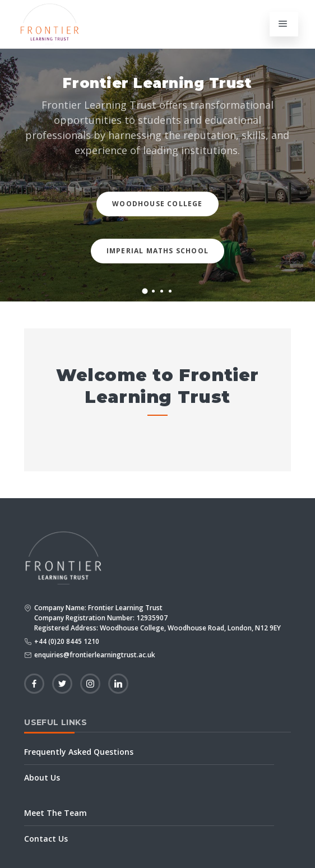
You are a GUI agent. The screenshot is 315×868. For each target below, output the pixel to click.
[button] (145, 291)
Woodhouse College (157, 204)
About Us (42, 778)
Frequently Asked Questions (79, 752)
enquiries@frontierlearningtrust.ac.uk (95, 655)
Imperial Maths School (157, 251)
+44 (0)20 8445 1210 (67, 641)
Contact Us (46, 839)
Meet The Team (55, 813)
